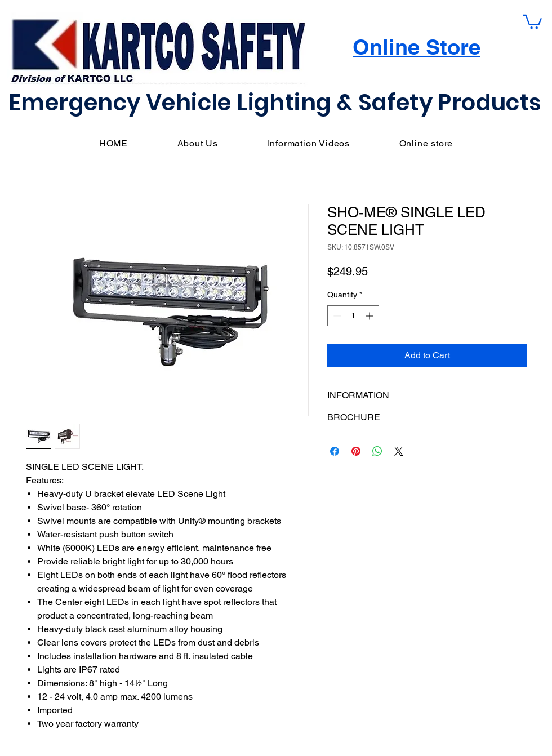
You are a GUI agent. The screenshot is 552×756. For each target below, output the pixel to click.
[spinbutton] (353, 316)
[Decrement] (336, 316)
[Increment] (370, 316)
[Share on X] (399, 451)
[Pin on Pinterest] (356, 451)
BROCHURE (354, 417)
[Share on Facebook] (335, 451)
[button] (532, 21)
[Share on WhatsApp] (377, 451)
